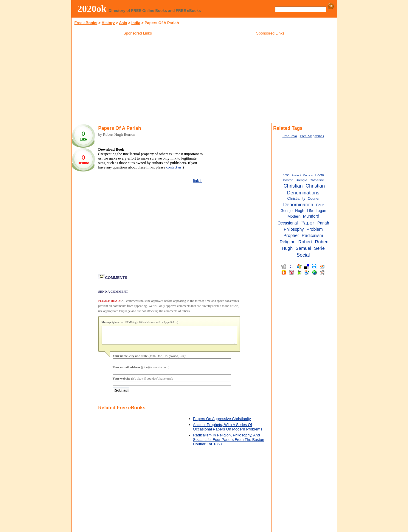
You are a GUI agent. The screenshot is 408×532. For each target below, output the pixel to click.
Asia (123, 23)
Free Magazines (312, 136)
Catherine (317, 180)
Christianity (296, 199)
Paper (307, 223)
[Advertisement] (138, 80)
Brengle (301, 180)
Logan (321, 211)
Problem (315, 229)
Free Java (290, 136)
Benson (308, 175)
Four (320, 205)
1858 (286, 175)
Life (310, 211)
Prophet (291, 235)
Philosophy (294, 229)
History (108, 23)
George (287, 211)
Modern (294, 216)
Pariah (323, 223)
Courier (314, 199)
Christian (293, 186)
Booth (320, 175)
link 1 (198, 181)
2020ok (92, 9)
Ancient (296, 175)
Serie (319, 248)
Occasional (288, 223)
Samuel (303, 248)
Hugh (300, 211)
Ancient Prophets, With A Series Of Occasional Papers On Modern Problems (228, 430)
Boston (288, 180)
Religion (287, 242)
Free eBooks (86, 23)
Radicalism (312, 235)
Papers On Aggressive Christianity (222, 422)
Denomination (298, 205)
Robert (305, 242)
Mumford (311, 216)
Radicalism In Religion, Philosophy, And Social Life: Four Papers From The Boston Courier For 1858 (229, 443)
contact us (174, 167)
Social (303, 255)
